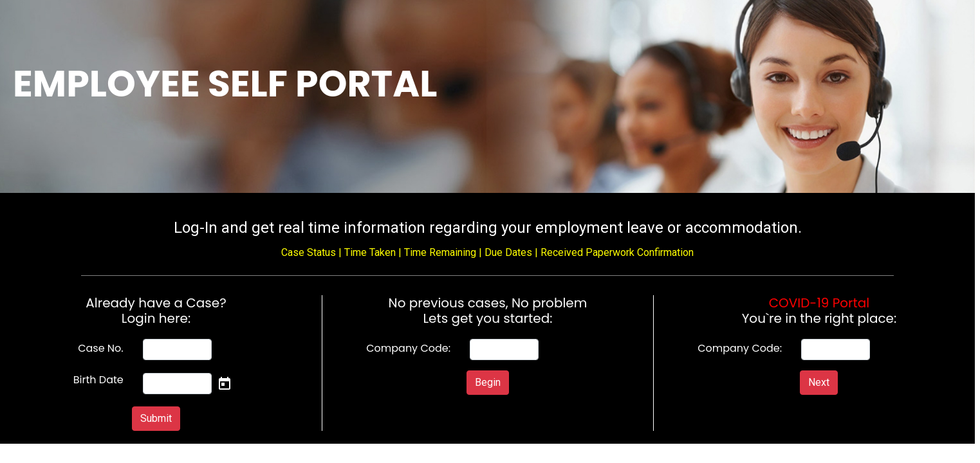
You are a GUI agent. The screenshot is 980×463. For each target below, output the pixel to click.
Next (819, 382)
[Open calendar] (225, 383)
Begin (488, 382)
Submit (156, 418)
